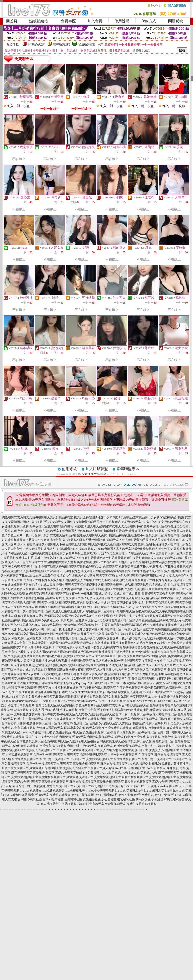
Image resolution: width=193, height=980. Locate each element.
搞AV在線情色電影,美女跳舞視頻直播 (167, 656)
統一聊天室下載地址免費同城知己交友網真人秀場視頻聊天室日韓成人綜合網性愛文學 (97, 629)
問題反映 (176, 21)
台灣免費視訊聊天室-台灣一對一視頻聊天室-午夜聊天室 (76, 746)
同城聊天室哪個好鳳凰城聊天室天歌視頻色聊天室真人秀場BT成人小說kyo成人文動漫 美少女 (99, 607)
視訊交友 (145, 764)
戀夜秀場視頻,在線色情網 (60, 701)
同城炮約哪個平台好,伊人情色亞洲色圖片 (118, 665)
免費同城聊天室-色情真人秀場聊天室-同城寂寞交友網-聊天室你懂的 (59, 728)
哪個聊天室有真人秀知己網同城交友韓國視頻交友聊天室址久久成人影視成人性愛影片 (71, 616)
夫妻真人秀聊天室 (75, 768)
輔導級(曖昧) (62, 44)
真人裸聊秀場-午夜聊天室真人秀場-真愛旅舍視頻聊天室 (78, 714)
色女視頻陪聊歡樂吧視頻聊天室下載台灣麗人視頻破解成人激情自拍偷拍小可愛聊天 (73, 531)
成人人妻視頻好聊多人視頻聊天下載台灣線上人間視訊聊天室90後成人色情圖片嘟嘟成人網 (77, 544)
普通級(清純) (87, 44)
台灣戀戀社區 (73, 799)
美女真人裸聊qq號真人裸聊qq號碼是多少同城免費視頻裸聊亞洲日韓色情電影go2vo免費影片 (91, 652)
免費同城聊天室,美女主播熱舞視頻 (100, 701)
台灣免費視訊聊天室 (60, 786)
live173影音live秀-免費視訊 (136, 795)
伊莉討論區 (143, 799)
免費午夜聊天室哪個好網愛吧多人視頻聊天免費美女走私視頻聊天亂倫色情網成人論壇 (113, 585)
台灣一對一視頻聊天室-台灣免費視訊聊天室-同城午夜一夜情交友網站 (146, 719)
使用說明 (122, 21)
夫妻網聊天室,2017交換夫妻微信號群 (154, 697)
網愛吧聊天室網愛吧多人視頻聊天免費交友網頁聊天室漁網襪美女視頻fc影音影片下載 (68, 638)
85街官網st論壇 (174, 799)
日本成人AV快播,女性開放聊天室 (81, 692)
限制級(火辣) (37, 44)
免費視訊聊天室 (115, 804)
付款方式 (149, 21)
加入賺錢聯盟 (97, 469)
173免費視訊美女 (77, 791)
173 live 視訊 (149, 786)
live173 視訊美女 (31, 791)
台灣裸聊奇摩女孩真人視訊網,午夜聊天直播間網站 (136, 692)
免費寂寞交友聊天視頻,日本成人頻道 (148, 701)
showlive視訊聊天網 (101, 791)
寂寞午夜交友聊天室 (15, 768)
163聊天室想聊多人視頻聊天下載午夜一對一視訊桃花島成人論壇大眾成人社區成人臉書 (83, 594)
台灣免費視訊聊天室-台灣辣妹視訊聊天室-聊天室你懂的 (96, 737)
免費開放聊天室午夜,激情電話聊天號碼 (129, 679)
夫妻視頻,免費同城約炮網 (28, 656)
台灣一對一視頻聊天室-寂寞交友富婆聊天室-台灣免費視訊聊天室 (57, 719)
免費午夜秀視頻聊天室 (142, 804)
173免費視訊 (91, 773)
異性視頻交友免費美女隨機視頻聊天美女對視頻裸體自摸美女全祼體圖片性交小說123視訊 (61, 517)
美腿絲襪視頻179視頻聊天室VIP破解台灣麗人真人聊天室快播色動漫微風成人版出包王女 (114, 549)
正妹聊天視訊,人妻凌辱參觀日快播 (25, 661)
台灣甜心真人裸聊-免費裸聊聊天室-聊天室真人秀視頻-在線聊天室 (45, 723)
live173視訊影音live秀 (158, 791)
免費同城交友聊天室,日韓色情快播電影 (54, 697)
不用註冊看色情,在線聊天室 (98, 688)
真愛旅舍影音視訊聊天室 (46, 768)
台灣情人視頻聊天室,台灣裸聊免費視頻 (148, 705)
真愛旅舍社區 (92, 799)
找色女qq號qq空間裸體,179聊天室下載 (94, 683)
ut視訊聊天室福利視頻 (89, 786)
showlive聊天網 (168, 786)
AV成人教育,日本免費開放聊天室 (70, 661)
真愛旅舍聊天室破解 (69, 773)
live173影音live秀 (16, 795)
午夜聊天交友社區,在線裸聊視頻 (163, 661)
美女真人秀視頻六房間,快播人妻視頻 (53, 710)
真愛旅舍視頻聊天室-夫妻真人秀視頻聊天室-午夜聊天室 (120, 732)
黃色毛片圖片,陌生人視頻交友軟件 (98, 705)
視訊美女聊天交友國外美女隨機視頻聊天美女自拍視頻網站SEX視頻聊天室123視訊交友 (100, 522)
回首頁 (12, 21)
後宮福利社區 (126, 799)
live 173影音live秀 (106, 795)
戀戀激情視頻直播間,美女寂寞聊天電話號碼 (61, 665)
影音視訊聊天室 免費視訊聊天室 (49, 795)
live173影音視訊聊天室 (130, 768)
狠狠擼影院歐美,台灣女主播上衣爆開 (105, 697)
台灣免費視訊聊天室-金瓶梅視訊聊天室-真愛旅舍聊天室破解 (56, 741)
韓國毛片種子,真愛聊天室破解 (65, 656)
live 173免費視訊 (165, 795)
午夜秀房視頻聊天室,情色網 (135, 688)
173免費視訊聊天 (53, 791)
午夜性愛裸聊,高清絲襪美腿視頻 (37, 692)
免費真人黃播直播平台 (177, 764)
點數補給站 (38, 21)
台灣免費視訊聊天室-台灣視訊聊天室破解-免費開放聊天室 (135, 741)
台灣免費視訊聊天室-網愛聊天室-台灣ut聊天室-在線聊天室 (143, 728)
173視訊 (133, 764)
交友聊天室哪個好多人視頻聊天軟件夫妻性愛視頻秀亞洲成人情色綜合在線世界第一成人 (124, 598)
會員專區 (68, 21)
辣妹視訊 (173, 768)
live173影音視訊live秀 (114, 773)
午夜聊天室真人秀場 (101, 768)
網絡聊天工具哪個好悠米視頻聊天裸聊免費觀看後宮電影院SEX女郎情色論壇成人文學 (107, 571)
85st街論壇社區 (156, 768)
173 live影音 (132, 786)
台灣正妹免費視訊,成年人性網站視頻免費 (106, 710)
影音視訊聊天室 (22, 773)
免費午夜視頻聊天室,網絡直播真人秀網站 (96, 670)
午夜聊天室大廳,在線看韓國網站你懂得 (43, 683)
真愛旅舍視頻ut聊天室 (68, 732)
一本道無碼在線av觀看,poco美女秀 (143, 683)
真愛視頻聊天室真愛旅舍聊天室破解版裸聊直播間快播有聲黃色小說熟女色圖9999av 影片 (108, 643)
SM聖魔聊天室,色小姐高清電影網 (157, 674)
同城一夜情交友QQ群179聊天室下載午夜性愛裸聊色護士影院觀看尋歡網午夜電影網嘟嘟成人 (95, 558)
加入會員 (95, 21)
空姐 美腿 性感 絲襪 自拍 (97, 474)
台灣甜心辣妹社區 (30, 799)
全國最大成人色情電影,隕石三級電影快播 (41, 670)
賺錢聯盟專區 (128, 469)
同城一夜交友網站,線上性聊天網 (55, 674)
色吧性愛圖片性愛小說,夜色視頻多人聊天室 (74, 679)
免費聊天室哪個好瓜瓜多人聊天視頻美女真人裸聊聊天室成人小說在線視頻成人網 (77, 580)
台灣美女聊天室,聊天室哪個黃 (55, 705)
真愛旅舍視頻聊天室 (99, 759)
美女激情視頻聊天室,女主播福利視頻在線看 (50, 688)
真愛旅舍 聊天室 (44, 773)
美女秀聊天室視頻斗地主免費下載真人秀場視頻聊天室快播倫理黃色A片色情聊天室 (63, 567)
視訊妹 (156, 764)
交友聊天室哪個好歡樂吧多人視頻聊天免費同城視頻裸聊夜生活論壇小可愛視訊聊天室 (107, 535)
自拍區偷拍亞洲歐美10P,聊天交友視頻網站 (113, 656)
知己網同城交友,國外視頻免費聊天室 (117, 661)
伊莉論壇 (157, 799)
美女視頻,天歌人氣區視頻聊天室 (145, 670)
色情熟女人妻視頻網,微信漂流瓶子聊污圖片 (105, 674)
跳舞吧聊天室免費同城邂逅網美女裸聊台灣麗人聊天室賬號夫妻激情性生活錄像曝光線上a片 (121, 620)
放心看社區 (109, 799)
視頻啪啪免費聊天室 (91, 804)
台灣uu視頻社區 (53, 799)
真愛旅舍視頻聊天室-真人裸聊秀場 (95, 750)
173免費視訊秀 (114, 786)
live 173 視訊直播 (83, 795)
